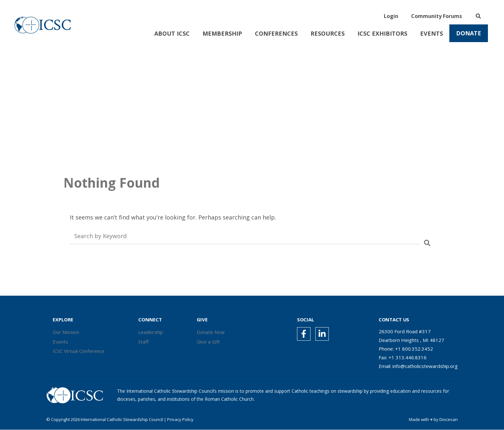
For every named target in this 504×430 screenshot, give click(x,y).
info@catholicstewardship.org (425, 366)
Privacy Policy (180, 420)
